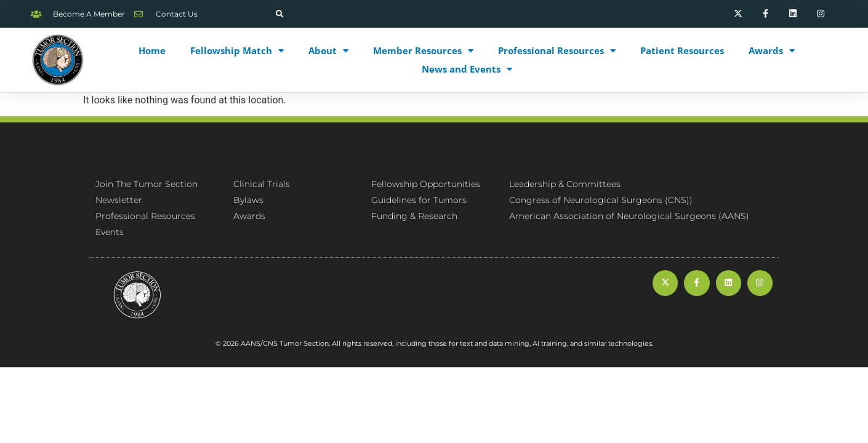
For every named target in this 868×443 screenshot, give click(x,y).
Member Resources (423, 50)
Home (152, 50)
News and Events (467, 69)
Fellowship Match (237, 50)
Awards (772, 50)
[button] (279, 14)
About (328, 50)
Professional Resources (557, 50)
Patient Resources (682, 50)
